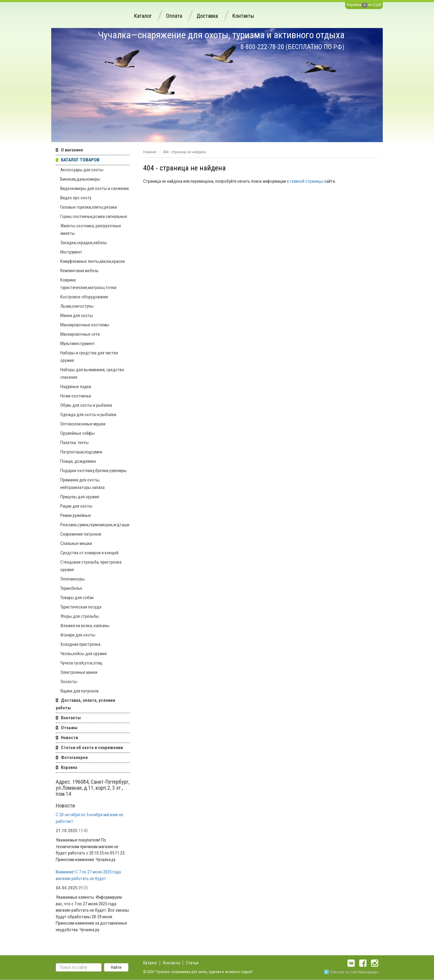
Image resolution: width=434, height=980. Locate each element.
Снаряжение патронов (81, 534)
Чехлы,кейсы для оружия (83, 654)
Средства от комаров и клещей (89, 553)
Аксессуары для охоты (82, 170)
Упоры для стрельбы (80, 616)
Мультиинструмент (78, 344)
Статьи (192, 963)
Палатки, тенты (74, 443)
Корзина (354, 5)
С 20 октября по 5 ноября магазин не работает (90, 818)
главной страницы (307, 181)
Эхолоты (69, 682)
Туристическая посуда (81, 607)
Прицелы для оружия (80, 497)
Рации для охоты (76, 506)
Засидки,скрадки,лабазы (84, 243)
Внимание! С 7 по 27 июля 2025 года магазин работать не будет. (88, 875)
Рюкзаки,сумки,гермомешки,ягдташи (95, 525)
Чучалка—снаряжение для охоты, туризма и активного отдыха (221, 35)
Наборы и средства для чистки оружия (89, 357)
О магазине (72, 150)
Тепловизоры (72, 579)
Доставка (207, 16)
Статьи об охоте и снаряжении (92, 748)
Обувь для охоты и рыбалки (86, 405)
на (370, 5)
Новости (69, 738)
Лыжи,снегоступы (77, 306)
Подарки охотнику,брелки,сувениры (93, 471)
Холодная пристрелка (80, 644)
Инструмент (71, 252)
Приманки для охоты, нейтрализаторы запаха (82, 484)
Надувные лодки (76, 387)
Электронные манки (79, 672)
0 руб (377, 5)
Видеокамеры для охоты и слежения (94, 188)
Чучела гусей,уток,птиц (81, 663)
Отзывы (69, 728)
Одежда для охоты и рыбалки (88, 415)
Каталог (143, 16)
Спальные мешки (76, 543)
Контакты (243, 16)
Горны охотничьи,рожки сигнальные (94, 216)
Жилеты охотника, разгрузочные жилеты (91, 230)
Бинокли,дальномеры (80, 179)
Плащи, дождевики (78, 461)
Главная (150, 152)
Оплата (174, 16)
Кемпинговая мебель (79, 271)
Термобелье (71, 588)
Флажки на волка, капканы (85, 626)
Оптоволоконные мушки (83, 424)
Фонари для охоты (78, 635)
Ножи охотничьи (76, 396)
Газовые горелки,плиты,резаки (89, 207)
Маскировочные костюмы (85, 325)
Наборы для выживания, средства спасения (92, 373)
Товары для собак (77, 598)
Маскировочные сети (80, 334)
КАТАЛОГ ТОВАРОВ (80, 160)
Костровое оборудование (84, 297)
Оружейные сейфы (77, 433)
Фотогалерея (74, 758)
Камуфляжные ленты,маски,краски (93, 261)
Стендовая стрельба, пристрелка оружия (91, 566)
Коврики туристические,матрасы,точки (88, 284)
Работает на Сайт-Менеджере (351, 972)
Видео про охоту (76, 198)
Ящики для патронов (79, 691)
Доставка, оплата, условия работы (85, 704)
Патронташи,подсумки (81, 452)
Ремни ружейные (76, 515)
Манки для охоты (77, 316)
